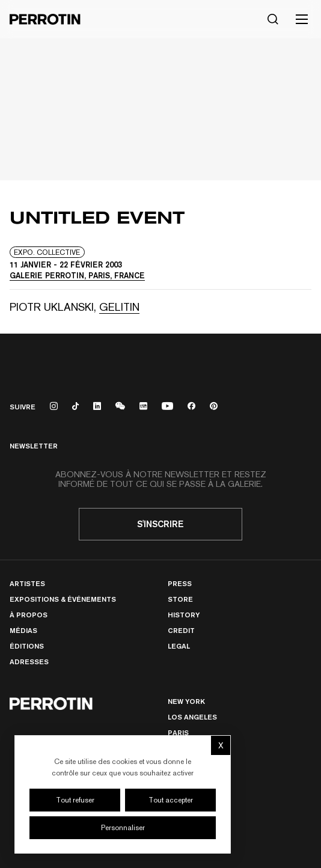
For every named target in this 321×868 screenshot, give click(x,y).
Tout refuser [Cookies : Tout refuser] (75, 800)
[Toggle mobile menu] (302, 19)
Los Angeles (192, 717)
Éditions (27, 646)
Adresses (29, 662)
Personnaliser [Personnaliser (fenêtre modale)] (123, 828)
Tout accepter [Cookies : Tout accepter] (171, 800)
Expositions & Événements (63, 599)
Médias (23, 630)
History (184, 615)
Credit (181, 630)
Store (180, 599)
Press (180, 583)
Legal (179, 646)
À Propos (29, 615)
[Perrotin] (45, 19)
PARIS (178, 732)
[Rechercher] (273, 19)
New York (186, 701)
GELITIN (119, 307)
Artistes (27, 583)
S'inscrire (160, 524)
